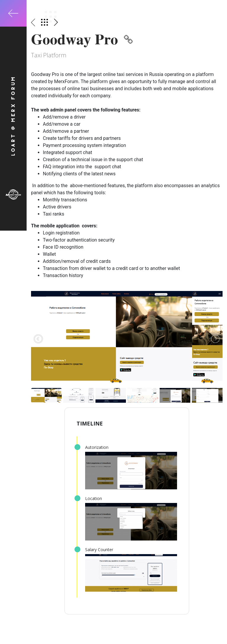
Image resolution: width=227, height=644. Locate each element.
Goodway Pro (82, 39)
